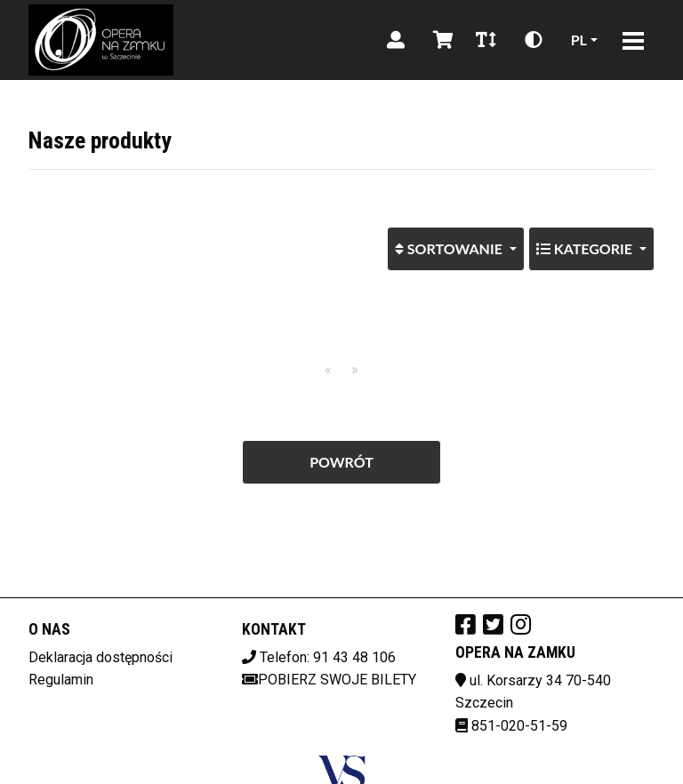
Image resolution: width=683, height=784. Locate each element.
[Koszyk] (440, 40)
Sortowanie (460, 242)
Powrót (341, 462)
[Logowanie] (396, 40)
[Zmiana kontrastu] (534, 40)
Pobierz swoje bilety (329, 680)
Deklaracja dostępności (100, 657)
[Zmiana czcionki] (486, 40)
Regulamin (61, 680)
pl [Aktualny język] (579, 40)
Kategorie (586, 248)
